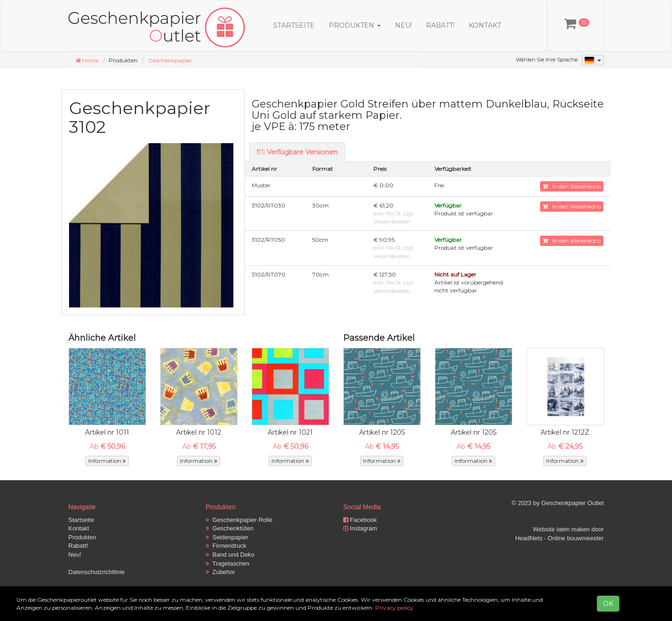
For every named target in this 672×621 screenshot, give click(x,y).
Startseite (294, 25)
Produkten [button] (355, 25)
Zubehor (220, 572)
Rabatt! (440, 25)
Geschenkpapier (170, 60)
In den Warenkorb (572, 186)
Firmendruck (226, 546)
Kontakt (485, 25)
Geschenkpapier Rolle (239, 520)
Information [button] (107, 461)
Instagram (360, 528)
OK (608, 604)
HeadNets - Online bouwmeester (560, 538)
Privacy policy (394, 608)
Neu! (403, 25)
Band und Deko (230, 555)
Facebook (360, 520)
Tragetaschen (228, 563)
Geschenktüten (230, 528)
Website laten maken (561, 529)
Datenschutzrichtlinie (97, 572)
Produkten (82, 537)
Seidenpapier (227, 537)
